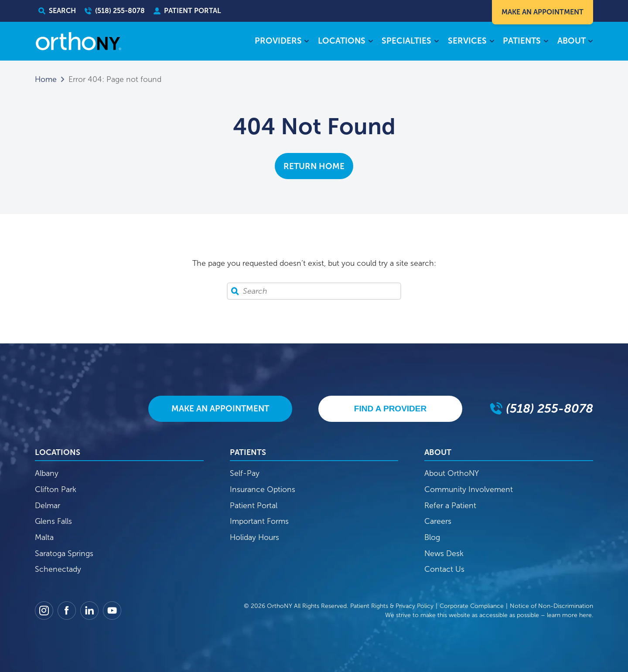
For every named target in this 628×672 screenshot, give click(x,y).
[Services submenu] (492, 42)
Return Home (314, 166)
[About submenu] (591, 42)
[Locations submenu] (370, 42)
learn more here (569, 615)
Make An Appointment (543, 12)
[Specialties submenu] (436, 42)
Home (46, 79)
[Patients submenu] (546, 42)
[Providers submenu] (307, 42)
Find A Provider (390, 409)
